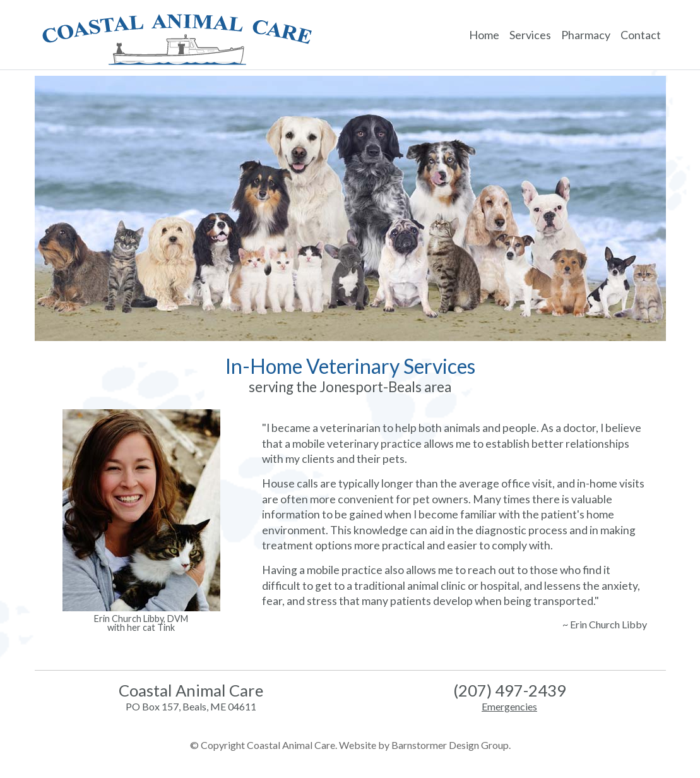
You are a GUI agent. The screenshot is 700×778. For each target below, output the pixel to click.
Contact (641, 35)
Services (530, 35)
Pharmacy (586, 35)
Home (484, 35)
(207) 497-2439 (510, 690)
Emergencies (509, 706)
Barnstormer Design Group (450, 745)
